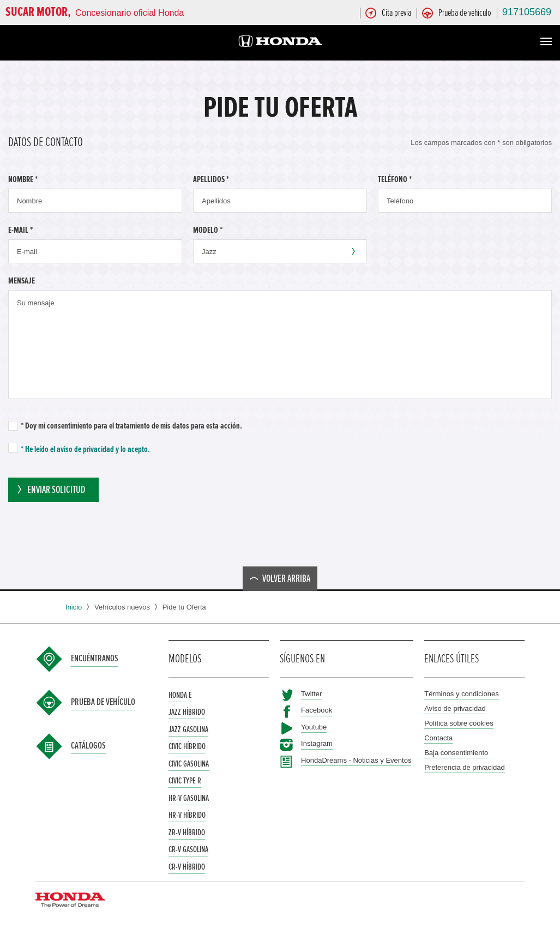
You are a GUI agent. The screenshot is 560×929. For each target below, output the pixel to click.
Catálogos (88, 746)
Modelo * (208, 230)
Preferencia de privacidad (464, 767)
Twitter (311, 694)
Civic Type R (185, 781)
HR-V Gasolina (189, 798)
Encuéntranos (95, 659)
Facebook (317, 710)
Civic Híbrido (187, 746)
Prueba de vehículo (103, 702)
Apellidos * (211, 179)
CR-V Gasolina (188, 849)
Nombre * (23, 179)
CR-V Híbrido (187, 867)
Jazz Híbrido (187, 712)
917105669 (527, 12)
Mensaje (22, 281)
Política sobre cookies (459, 723)
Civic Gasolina (189, 764)
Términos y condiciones (462, 694)
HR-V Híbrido (187, 815)
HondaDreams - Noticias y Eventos (356, 760)
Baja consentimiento (456, 753)
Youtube (314, 727)
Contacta (438, 738)
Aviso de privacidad (455, 708)
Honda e (180, 695)
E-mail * (20, 230)
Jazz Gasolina (188, 729)
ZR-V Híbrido (187, 833)
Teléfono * (395, 179)
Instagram (317, 743)
